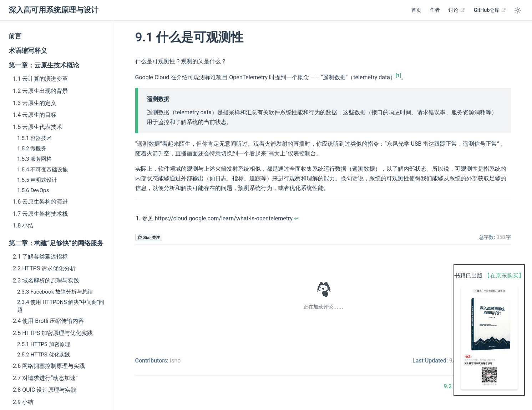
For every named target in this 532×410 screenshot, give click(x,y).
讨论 (457, 10)
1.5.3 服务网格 (34, 159)
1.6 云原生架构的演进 (40, 202)
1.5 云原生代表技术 (37, 127)
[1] (398, 76)
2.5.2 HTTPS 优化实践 (44, 355)
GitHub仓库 (490, 10)
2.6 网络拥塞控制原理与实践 (49, 366)
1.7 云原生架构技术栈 (40, 214)
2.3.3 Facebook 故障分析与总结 (55, 292)
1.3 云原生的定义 (35, 103)
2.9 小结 (23, 402)
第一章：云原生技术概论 (44, 65)
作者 (435, 10)
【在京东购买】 (504, 276)
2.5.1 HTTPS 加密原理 (44, 344)
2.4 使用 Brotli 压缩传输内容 (48, 321)
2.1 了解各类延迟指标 (40, 257)
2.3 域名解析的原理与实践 (46, 281)
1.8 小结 (23, 226)
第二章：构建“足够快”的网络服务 (56, 243)
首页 (416, 10)
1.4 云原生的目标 (35, 115)
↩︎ (296, 218)
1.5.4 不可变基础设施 (42, 170)
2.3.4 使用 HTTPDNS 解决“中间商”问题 (61, 306)
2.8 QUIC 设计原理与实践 (45, 390)
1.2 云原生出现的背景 (40, 91)
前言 (15, 36)
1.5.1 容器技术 (34, 138)
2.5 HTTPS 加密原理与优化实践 (53, 333)
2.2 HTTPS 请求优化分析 (44, 268)
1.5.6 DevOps (33, 190)
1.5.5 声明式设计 (37, 180)
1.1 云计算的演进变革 (40, 79)
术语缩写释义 (28, 51)
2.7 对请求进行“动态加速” (45, 378)
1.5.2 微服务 (32, 149)
